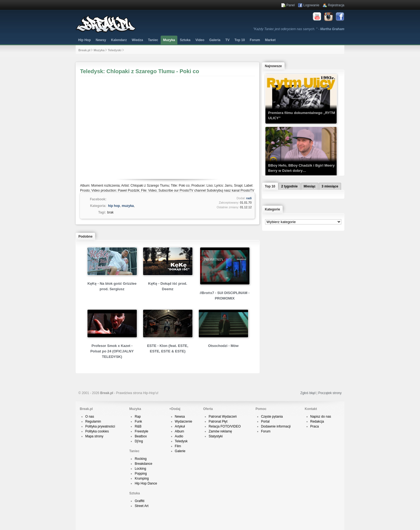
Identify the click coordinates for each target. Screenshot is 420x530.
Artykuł (180, 426)
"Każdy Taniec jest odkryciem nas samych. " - (299, 29)
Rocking (141, 459)
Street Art (141, 506)
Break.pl (84, 50)
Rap (138, 417)
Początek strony (330, 393)
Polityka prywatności (100, 426)
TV (227, 40)
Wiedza (137, 40)
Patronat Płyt (218, 421)
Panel (291, 5)
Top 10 (240, 40)
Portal (265, 421)
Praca (315, 426)
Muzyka (169, 40)
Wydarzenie (184, 421)
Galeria (215, 40)
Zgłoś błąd (308, 393)
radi (249, 198)
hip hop (114, 206)
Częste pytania (272, 417)
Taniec (153, 40)
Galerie (180, 451)
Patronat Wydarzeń (223, 417)
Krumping (142, 478)
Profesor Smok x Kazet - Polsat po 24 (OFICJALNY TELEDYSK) (112, 351)
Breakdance (143, 464)
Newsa (180, 417)
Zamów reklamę (220, 431)
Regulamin (93, 421)
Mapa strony (94, 436)
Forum (266, 431)
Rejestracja (336, 5)
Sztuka (185, 40)
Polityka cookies (97, 431)
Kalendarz (119, 40)
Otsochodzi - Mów (223, 346)
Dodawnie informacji (276, 426)
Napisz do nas (321, 417)
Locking (140, 469)
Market (270, 40)
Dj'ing (139, 441)
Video (200, 40)
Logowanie (311, 5)
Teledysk (181, 441)
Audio (179, 436)
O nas (90, 417)
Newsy (101, 40)
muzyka (128, 206)
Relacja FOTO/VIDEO (225, 426)
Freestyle (141, 431)
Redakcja (317, 421)
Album (180, 431)
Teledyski (114, 50)
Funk (138, 421)
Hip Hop (84, 40)
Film (178, 446)
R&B (138, 426)
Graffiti (139, 501)
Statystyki (216, 436)
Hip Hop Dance (146, 483)
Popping (141, 474)
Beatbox (141, 436)
